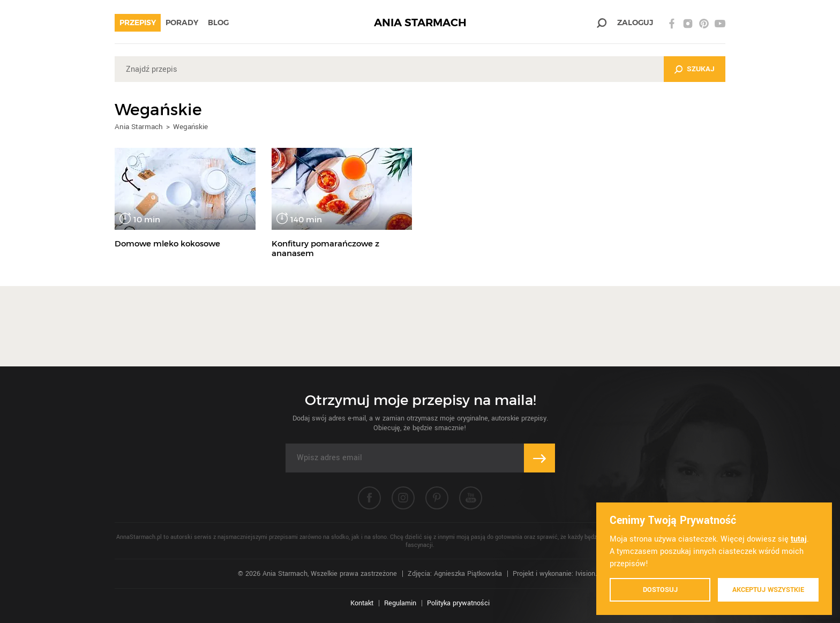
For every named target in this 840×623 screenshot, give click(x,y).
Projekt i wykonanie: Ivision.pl (557, 574)
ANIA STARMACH (420, 23)
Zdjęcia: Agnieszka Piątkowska (455, 574)
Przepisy (138, 22)
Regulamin (400, 603)
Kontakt (362, 603)
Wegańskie (190, 127)
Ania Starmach (139, 127)
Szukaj (701, 69)
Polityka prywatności (458, 603)
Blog (218, 22)
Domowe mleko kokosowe (167, 243)
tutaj (799, 539)
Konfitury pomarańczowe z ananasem (325, 248)
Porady (182, 22)
